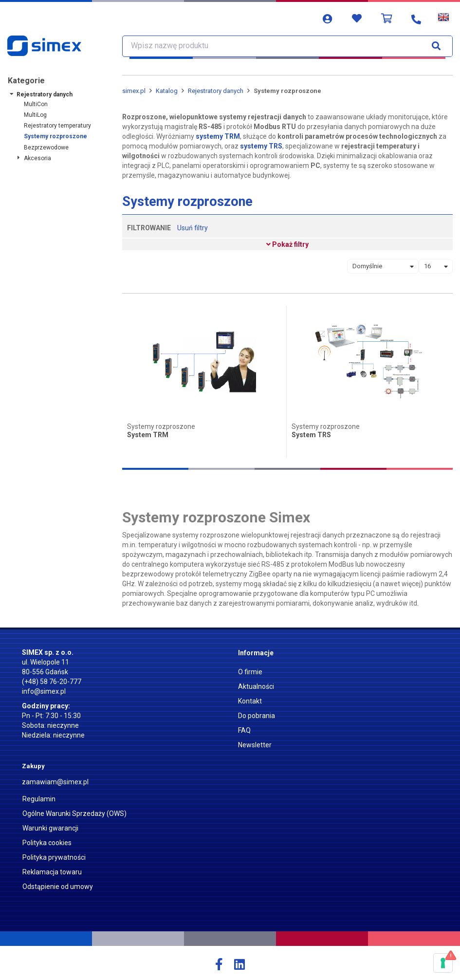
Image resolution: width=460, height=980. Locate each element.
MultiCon (36, 104)
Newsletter (255, 745)
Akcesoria (37, 158)
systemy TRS (261, 146)
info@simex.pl (44, 691)
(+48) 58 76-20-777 (52, 682)
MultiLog (35, 115)
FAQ (244, 730)
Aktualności (256, 686)
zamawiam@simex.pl (55, 782)
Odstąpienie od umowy (58, 887)
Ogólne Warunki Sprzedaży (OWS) (74, 814)
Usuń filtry (193, 228)
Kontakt (250, 701)
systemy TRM (218, 136)
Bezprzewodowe (46, 148)
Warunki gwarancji (50, 828)
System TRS (311, 435)
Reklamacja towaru (52, 872)
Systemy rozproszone (55, 136)
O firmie (250, 672)
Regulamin (39, 799)
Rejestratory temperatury (57, 126)
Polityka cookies (47, 843)
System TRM (148, 435)
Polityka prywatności (54, 857)
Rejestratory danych (45, 94)
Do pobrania (257, 716)
